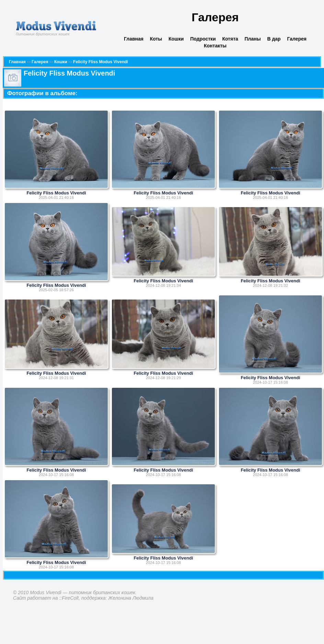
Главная (134, 39)
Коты (156, 39)
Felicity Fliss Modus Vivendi (101, 62)
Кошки (176, 39)
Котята (230, 39)
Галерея (297, 39)
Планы (253, 39)
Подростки (203, 39)
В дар (274, 39)
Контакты (215, 46)
